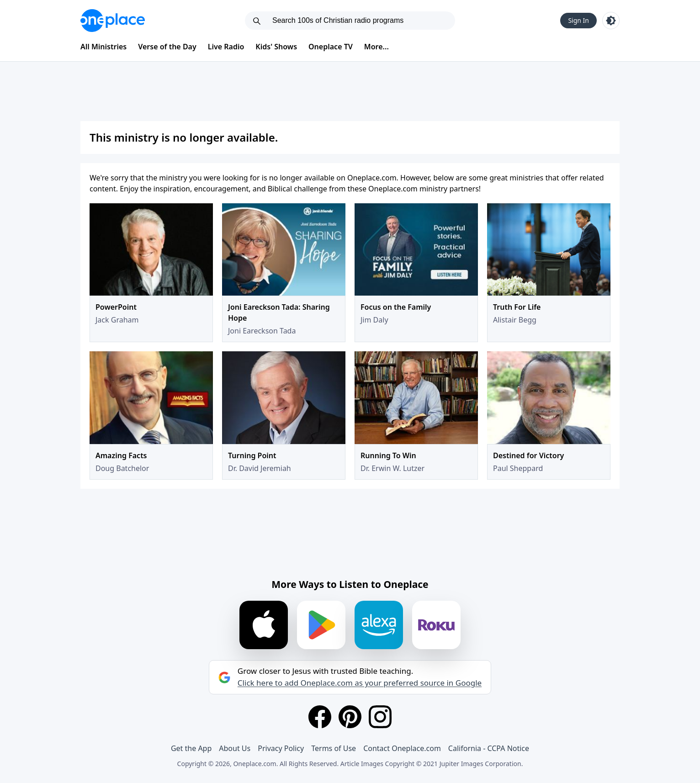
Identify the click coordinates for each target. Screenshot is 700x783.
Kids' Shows (276, 47)
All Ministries (103, 47)
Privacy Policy (281, 748)
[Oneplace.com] (113, 21)
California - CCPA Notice (489, 748)
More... (377, 47)
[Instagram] (380, 717)
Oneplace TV (331, 47)
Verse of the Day (167, 47)
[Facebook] (320, 717)
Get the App (191, 748)
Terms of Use (334, 748)
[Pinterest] (350, 717)
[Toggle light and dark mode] (611, 21)
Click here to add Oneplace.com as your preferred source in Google (360, 683)
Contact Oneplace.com (402, 748)
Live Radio (226, 47)
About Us (235, 748)
